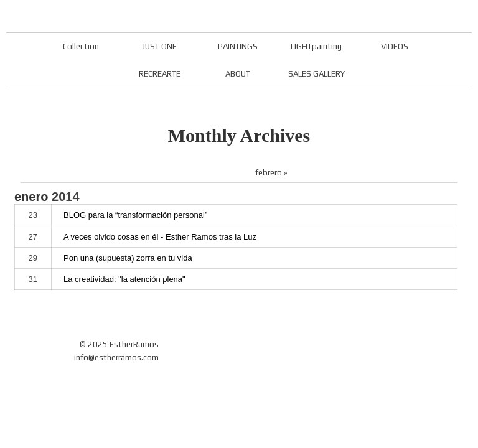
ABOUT (238, 74)
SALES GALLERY (316, 74)
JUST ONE (159, 46)
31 (33, 279)
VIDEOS (395, 46)
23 (33, 215)
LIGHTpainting (316, 46)
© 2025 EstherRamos (119, 344)
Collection (81, 46)
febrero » (271, 173)
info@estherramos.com (116, 357)
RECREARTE (160, 74)
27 (33, 237)
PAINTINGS (238, 46)
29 (33, 258)
